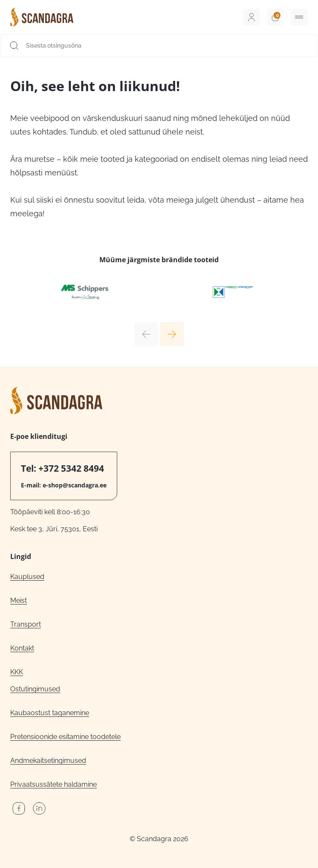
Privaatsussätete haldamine (53, 784)
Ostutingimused (35, 689)
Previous (146, 334)
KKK (17, 672)
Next (172, 334)
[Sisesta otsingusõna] (159, 46)
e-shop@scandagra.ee (75, 485)
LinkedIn (39, 808)
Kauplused (27, 577)
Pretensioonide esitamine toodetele (65, 737)
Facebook (19, 808)
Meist (19, 600)
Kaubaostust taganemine (50, 713)
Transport (26, 624)
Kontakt (22, 648)
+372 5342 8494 (71, 468)
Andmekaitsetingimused (48, 761)
